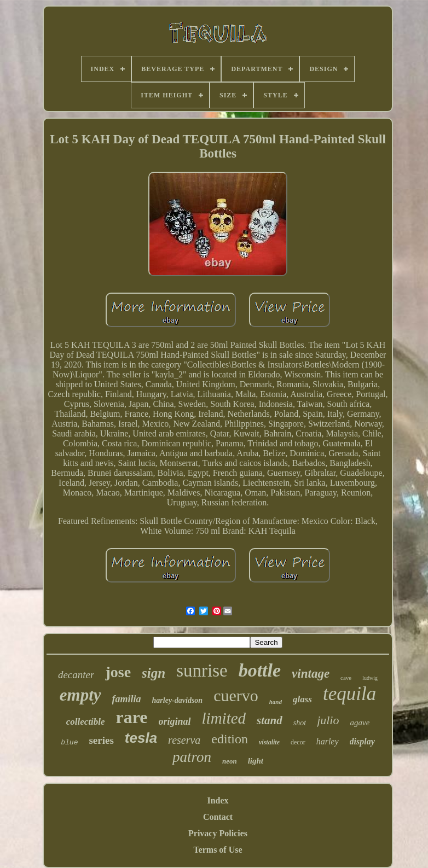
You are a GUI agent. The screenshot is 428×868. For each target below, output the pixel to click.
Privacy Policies (218, 833)
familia (127, 699)
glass (302, 699)
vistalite (269, 742)
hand (276, 702)
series (101, 740)
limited (224, 718)
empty (80, 695)
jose (118, 672)
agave (360, 723)
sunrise (202, 671)
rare (132, 717)
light (256, 761)
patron (192, 757)
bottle (260, 670)
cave (346, 678)
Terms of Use (218, 850)
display (362, 741)
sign (154, 673)
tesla (141, 738)
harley (328, 741)
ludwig (370, 678)
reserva (184, 740)
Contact (218, 817)
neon (230, 761)
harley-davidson (178, 700)
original (175, 721)
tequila (349, 694)
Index (218, 800)
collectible (86, 722)
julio (328, 720)
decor (298, 742)
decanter (76, 675)
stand (270, 720)
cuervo (236, 695)
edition (230, 739)
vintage (311, 674)
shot (300, 723)
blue (69, 742)
